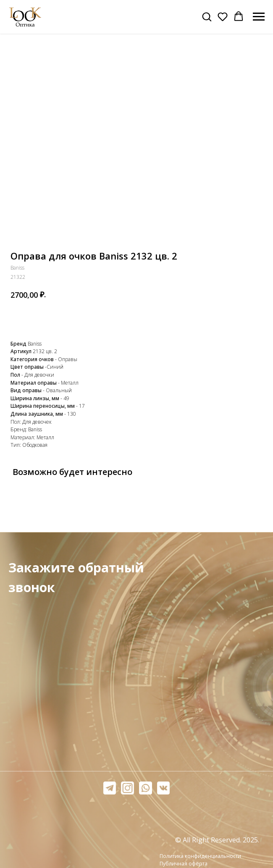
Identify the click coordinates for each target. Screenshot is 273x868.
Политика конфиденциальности (200, 856)
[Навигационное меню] (259, 17)
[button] (207, 16)
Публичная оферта (184, 864)
